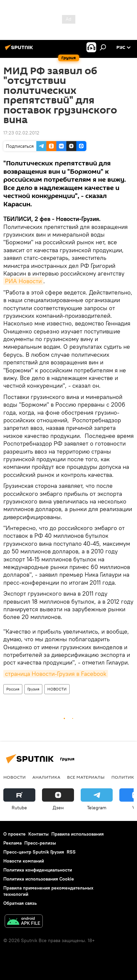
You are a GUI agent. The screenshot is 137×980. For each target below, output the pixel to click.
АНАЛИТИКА (46, 777)
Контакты (38, 834)
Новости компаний (24, 861)
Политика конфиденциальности (38, 870)
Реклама (12, 843)
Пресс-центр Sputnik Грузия (34, 852)
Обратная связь (20, 903)
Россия (13, 689)
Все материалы (86, 777)
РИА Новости (23, 281)
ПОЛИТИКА (124, 777)
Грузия (33, 689)
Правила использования (77, 834)
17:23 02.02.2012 (21, 133)
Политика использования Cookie (39, 879)
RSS (71, 852)
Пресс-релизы (40, 843)
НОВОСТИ (57, 689)
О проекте (14, 834)
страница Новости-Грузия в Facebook (56, 674)
